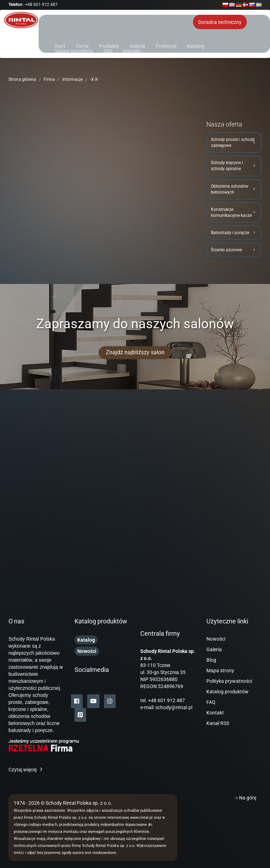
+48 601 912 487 (41, 5)
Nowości (216, 639)
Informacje (72, 79)
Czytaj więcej (22, 770)
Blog (211, 660)
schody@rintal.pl (174, 707)
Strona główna (22, 79)
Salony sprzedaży (74, 50)
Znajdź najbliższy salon (135, 352)
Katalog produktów (227, 692)
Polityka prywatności (229, 681)
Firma (82, 46)
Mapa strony (220, 671)
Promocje (166, 46)
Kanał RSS (218, 723)
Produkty (109, 46)
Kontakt (132, 50)
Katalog (196, 46)
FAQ (108, 50)
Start (60, 46)
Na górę (246, 798)
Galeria (137, 46)
